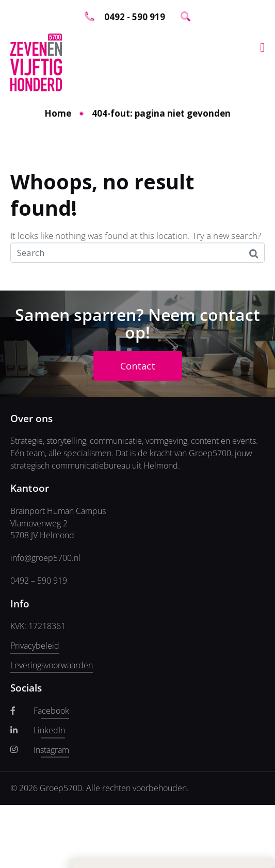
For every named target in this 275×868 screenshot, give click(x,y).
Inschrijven (85, 93)
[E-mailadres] (85, 66)
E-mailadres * (41, 50)
